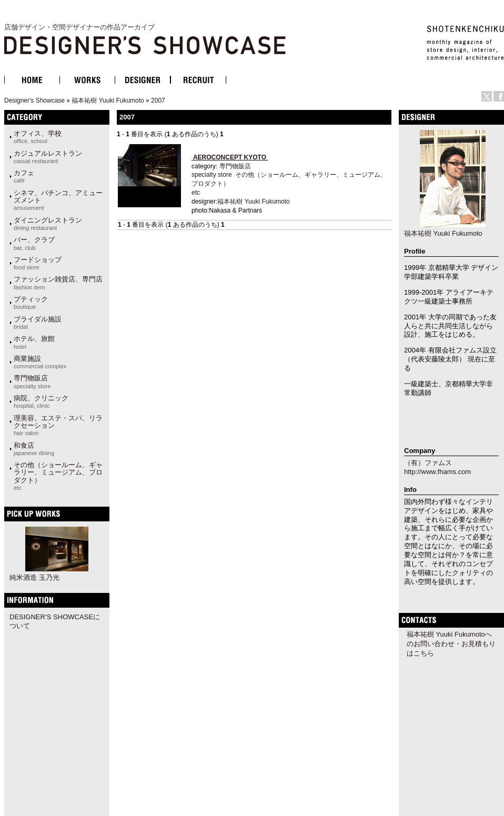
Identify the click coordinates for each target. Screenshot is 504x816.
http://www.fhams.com (437, 472)
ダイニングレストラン (48, 224)
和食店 (34, 449)
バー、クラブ (34, 243)
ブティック (31, 303)
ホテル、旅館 (34, 342)
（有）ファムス (428, 463)
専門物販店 (32, 381)
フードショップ (38, 263)
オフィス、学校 (38, 137)
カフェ (24, 176)
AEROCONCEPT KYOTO (230, 157)
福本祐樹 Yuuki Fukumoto (108, 100)
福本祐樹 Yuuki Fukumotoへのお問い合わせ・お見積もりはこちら (451, 644)
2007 (158, 100)
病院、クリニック (41, 401)
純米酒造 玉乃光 (34, 577)
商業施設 (40, 362)
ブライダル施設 (38, 323)
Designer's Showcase (34, 100)
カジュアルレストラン (48, 157)
